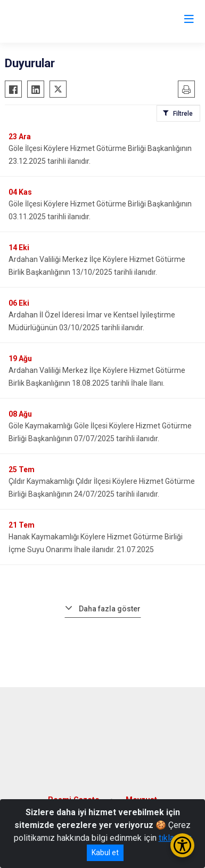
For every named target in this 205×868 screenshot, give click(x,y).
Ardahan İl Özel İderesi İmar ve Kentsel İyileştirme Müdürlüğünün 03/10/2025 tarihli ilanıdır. (92, 321)
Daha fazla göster (110, 609)
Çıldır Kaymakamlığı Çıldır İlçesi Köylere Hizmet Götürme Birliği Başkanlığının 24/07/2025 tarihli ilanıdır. (102, 488)
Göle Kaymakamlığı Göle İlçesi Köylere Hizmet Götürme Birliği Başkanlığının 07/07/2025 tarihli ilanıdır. (100, 432)
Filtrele (183, 114)
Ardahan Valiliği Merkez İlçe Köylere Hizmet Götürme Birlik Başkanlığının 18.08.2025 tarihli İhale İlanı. (97, 377)
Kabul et (105, 853)
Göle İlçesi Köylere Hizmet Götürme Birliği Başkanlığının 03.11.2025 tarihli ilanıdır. (100, 210)
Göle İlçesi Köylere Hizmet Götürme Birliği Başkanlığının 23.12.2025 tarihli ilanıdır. (100, 155)
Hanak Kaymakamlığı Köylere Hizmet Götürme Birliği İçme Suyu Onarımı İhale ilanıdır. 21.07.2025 (96, 543)
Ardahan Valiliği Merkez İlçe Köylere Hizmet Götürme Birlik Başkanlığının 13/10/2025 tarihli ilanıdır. (97, 266)
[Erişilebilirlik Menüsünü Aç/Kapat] (182, 845)
